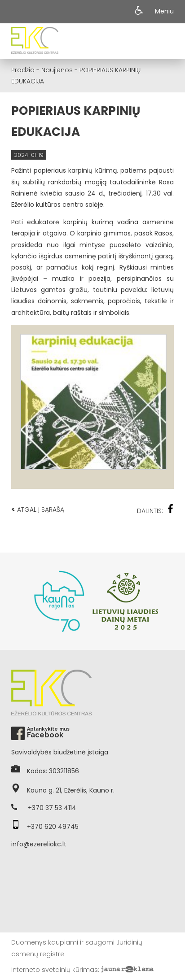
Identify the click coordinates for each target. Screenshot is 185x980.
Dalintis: (155, 510)
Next (169, 601)
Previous (16, 601)
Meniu (164, 11)
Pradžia (23, 70)
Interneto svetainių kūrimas (55, 970)
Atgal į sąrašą (38, 509)
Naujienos (57, 70)
